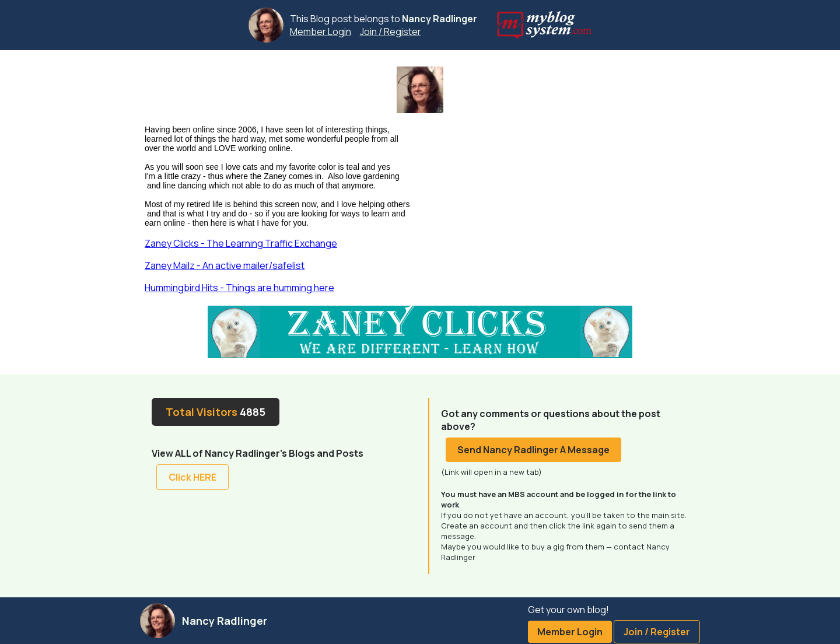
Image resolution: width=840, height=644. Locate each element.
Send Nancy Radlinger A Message (533, 450)
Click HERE (192, 477)
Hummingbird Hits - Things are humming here (239, 288)
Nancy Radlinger (440, 19)
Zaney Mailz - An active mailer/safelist (225, 265)
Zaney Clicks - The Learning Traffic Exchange (241, 243)
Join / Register (391, 32)
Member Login (321, 32)
